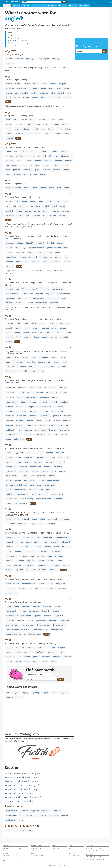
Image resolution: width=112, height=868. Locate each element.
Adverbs (18, 851)
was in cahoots (12, 625)
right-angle (30, 59)
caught (57, 362)
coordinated (46, 407)
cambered (36, 216)
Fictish (49, 739)
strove (29, 542)
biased (29, 243)
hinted (9, 453)
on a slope (33, 88)
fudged (58, 253)
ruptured (47, 170)
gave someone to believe (49, 480)
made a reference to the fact (18, 494)
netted (65, 362)
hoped (34, 519)
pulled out (10, 367)
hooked (28, 124)
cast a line (31, 362)
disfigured (20, 648)
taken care (54, 570)
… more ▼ (13, 46)
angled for (54, 303)
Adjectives (19, 848)
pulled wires (19, 439)
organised (62, 387)
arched (60, 120)
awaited (9, 570)
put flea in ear (12, 503)
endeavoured (62, 537)
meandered (37, 333)
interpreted (60, 584)
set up (69, 425)
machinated (45, 397)
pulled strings (25, 435)
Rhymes (34, 5)
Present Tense (20, 860)
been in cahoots (44, 625)
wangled (53, 402)
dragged (54, 357)
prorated (17, 170)
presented (10, 243)
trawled (25, 357)
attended (66, 565)
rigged (61, 411)
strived (37, 542)
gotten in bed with (13, 634)
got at (53, 471)
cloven (56, 165)
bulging (68, 129)
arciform (66, 124)
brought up (50, 490)
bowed (42, 120)
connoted (51, 458)
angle (8, 693)
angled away (11, 811)
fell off (19, 337)
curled (27, 328)
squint (9, 98)
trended (63, 328)
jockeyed (57, 416)
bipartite (69, 161)
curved (24, 120)
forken (20, 161)
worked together (13, 606)
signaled (39, 458)
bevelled (66, 211)
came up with (64, 430)
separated (65, 152)
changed (23, 257)
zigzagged (49, 333)
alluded (18, 458)
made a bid (22, 524)
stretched (36, 262)
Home (70, 848)
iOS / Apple (55, 848)
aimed (54, 206)
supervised (22, 416)
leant (41, 201)
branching (44, 152)
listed (8, 206)
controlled (10, 411)
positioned (39, 588)
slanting (18, 84)
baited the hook (38, 371)
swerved (18, 328)
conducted (21, 411)
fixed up (52, 430)
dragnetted (43, 357)
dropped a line (53, 298)
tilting (53, 93)
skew (58, 98)
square (9, 59)
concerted (20, 420)
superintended (45, 416)
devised (32, 387)
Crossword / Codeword (37, 856)
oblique (9, 84)
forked (9, 152)
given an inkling (28, 476)
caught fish (63, 367)
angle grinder (12, 815)
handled (32, 416)
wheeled (36, 328)
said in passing (27, 499)
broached (61, 462)
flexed (36, 337)
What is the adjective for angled (23, 789)
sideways (10, 88)
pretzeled (25, 129)
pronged (54, 152)
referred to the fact (40, 494)
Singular (18, 856)
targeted (31, 561)
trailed (33, 357)
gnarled (36, 657)
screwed (61, 652)
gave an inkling (12, 476)
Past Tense (19, 858)
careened (55, 211)
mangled (61, 648)
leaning (53, 84)
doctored (10, 262)
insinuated (30, 453)
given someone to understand (18, 490)
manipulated (11, 257)
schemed (43, 402)
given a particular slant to (58, 248)
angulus (45, 693)
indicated (50, 453)
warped (38, 134)
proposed (66, 547)
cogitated (53, 620)
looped (35, 129)
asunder (64, 165)
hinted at (48, 467)
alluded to (58, 467)
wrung (45, 661)
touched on (38, 490)
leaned (43, 188)
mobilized (32, 425)
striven (45, 542)
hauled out (21, 367)
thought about (12, 593)
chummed (51, 367)
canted (61, 93)
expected (19, 570)
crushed (67, 657)
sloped (50, 98)
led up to (24, 503)
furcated (37, 161)
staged (39, 420)
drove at (35, 471)
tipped (66, 188)
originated (10, 416)
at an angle (21, 88)
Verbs (5, 860)
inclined (44, 84)
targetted (41, 561)
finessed (19, 407)
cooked (30, 420)
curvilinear (55, 124)
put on (9, 439)
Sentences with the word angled (23, 778)
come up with (12, 435)
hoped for (50, 294)
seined (63, 357)
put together (11, 430)
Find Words (62, 5)
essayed (41, 556)
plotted (19, 397)
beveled (9, 216)
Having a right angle (14, 38)
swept (54, 328)
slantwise (44, 93)
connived (47, 606)
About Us (71, 851)
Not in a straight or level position (18, 40)
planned (52, 387)
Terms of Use (72, 853)
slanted (43, 88)
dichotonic (10, 161)
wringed (54, 661)
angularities (65, 693)
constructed (58, 407)
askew (66, 88)
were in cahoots (28, 625)
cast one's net (18, 362)
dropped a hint (30, 480)
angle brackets (26, 815)
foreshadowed (35, 467)
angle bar (64, 815)
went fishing (11, 371)
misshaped (29, 652)
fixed (53, 411)
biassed (39, 243)
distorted (50, 243)
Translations (52, 5)
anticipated (55, 565)
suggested (18, 453)
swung (42, 425)
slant (69, 93)
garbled (58, 257)
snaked (26, 333)
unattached (28, 170)
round (43, 129)
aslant (36, 84)
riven (37, 165)
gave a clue (11, 471)
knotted (18, 661)
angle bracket (40, 815)
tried (33, 556)
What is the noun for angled (21, 793)
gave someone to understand (42, 485)
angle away (11, 820)
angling (25, 693)
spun (66, 257)
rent (31, 165)
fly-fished (32, 367)
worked (48, 420)
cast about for (57, 289)
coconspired (41, 620)
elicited (30, 303)
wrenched (46, 657)
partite (38, 170)
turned (51, 129)
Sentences (42, 5)
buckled (45, 337)
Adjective (10, 35)
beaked (47, 134)
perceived (22, 588)
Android (54, 851)
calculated (65, 542)
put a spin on (55, 262)
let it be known (12, 499)
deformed (31, 648)
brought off (53, 435)
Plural (17, 853)
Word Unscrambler (36, 848)
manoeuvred (11, 402)
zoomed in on (42, 565)
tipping (26, 98)
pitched (9, 93)
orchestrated (51, 392)
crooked (34, 93)
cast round (10, 524)
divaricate (20, 156)
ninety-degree (43, 59)
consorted (10, 620)
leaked (67, 458)
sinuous (9, 124)
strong (52, 188)
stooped (29, 134)
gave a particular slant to (34, 248)
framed (55, 397)
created (33, 402)
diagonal (63, 84)
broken (15, 165)
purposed (20, 561)
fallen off (27, 337)
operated (67, 420)
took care (43, 570)
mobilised (20, 425)
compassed (65, 620)
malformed (40, 652)
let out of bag (59, 499)
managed (63, 392)
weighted (33, 257)
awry (43, 98)
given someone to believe (17, 485)
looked (42, 519)
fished (25, 289)
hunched (10, 134)
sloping (27, 84)
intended (29, 547)
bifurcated (42, 156)
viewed (50, 584)
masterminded (38, 392)
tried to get (10, 298)
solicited (9, 289)
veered (53, 216)
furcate (28, 161)
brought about (41, 430)
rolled (45, 216)
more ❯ (8, 102)
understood (51, 588)
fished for (40, 294)
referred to (52, 476)
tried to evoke (42, 303)
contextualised (12, 584)
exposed (10, 462)
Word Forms (72, 5)
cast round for (27, 294)
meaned (28, 462)
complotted (58, 616)
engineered (11, 387)
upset (45, 262)
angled (41, 679)
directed (9, 211)
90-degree (10, 63)
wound (18, 333)
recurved (67, 134)
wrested (36, 661)
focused (9, 547)
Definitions (26, 5)
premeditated (12, 556)
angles (54, 693)
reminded (23, 467)
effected (9, 425)
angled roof (46, 811)
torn (8, 165)
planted (60, 425)
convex (59, 129)
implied (40, 453)
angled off (35, 811)
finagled (24, 402)
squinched (10, 657)
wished (59, 561)
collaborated (34, 611)
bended (46, 206)
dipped (46, 211)
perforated (33, 174)
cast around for (12, 294)
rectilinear (19, 59)
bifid (50, 156)
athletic (35, 188)
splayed (27, 661)
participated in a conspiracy (17, 630)
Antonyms (16, 5)
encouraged (20, 303)
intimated (60, 453)
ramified (66, 170)
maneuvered (30, 397)
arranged (42, 387)
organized (10, 392)
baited (42, 367)
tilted (51, 88)
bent (8, 120)
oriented (60, 243)
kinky (17, 129)
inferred (9, 458)
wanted (50, 561)
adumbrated (11, 467)
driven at (45, 471)
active (26, 188)
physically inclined (14, 188)
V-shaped (58, 161)
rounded (51, 120)
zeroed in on (29, 565)
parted (24, 165)
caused (51, 425)
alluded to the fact (13, 480)
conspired (36, 537)
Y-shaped (48, 161)
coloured (20, 253)
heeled (30, 206)
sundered (46, 165)
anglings (20, 697)
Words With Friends (36, 851)
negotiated (64, 402)
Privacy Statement (74, 856)
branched (24, 152)
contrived (22, 387)
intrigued (55, 611)
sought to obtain (64, 294)
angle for (58, 811)
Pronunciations (84, 5)
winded (9, 333)
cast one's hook (45, 362)
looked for (34, 289)
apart (8, 170)
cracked (56, 170)
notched (67, 333)
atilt (17, 93)
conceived (33, 411)
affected (67, 262)
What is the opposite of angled (22, 774)
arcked (9, 328)
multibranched (20, 174)
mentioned (38, 462)
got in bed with (57, 630)
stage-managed (25, 430)
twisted (16, 120)
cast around (64, 519)
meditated (59, 556)
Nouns (5, 858)
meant (19, 462)
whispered (50, 462)
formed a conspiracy (40, 630)
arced (46, 124)
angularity (35, 693)
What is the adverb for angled (22, 785)
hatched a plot (59, 625)
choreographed (32, 407)
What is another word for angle (22, 797)
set (28, 216)
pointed (28, 211)
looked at (62, 588)
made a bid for (24, 298)
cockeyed (67, 98)
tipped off (41, 476)
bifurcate (10, 156)
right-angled (57, 59)
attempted (19, 552)
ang (17, 830)
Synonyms (7, 5)
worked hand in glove (32, 634)
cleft (57, 156)
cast (17, 289)
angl (23, 830)
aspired (26, 537)
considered (11, 588)
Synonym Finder (24, 801)
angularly (9, 697)
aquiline (19, 134)
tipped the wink (57, 494)
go (104, 51)
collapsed (57, 657)
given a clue (24, 471)
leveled (62, 216)
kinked (9, 129)
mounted (10, 420)
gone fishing (24, 371)
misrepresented (46, 257)
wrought (57, 420)
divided (34, 152)
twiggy (9, 174)
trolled (9, 357)
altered (49, 253)
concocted (44, 411)
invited (65, 298)
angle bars (53, 815)
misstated (10, 266)
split (16, 152)
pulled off (64, 435)
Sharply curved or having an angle (18, 43)
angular (16, 693)
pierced (43, 174)
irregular (10, 138)
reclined (20, 216)
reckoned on (31, 570)
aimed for (45, 289)
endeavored (47, 537)
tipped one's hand (44, 499)
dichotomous (66, 156)
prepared (10, 561)
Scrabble (33, 853)
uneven (35, 98)
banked (37, 211)
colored (9, 253)
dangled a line (38, 298)
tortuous (19, 124)
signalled (28, 458)
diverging (31, 156)
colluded (37, 606)
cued (60, 458)
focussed (19, 547)
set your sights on (13, 565)
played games (40, 435)
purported (24, 556)
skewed (17, 98)
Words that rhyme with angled (22, 781)
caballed (47, 616)
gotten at (62, 471)
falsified (40, 253)
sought (9, 303)
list (14, 206)
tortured (51, 652)
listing (58, 88)
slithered (10, 337)
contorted (57, 134)
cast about (52, 519)
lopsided (24, 93)
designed (10, 397)
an (11, 830)
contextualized (28, 584)
